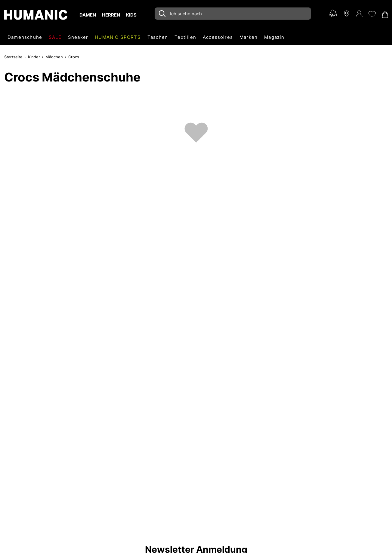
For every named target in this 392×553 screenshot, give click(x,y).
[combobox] (233, 14)
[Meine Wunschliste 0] (372, 14)
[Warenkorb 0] (384, 14)
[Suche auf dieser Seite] (233, 14)
